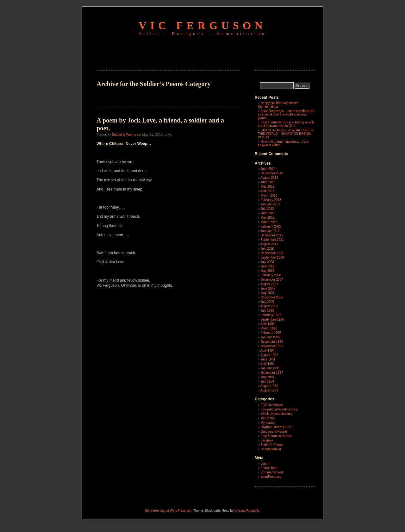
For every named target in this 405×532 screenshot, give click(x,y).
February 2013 (271, 200)
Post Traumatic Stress (276, 436)
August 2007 (269, 284)
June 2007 (268, 288)
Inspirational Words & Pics (279, 409)
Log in (265, 463)
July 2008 (267, 262)
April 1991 (268, 364)
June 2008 (268, 266)
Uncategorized (271, 449)
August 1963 (269, 390)
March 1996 (269, 328)
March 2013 (269, 195)
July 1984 (267, 382)
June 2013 (268, 182)
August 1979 (269, 386)
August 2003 (269, 306)
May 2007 (267, 293)
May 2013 (267, 187)
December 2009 (272, 253)
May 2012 (267, 218)
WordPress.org (271, 477)
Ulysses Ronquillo (247, 511)
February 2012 (271, 226)
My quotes (268, 423)
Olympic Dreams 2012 (276, 427)
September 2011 (272, 240)
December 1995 (272, 342)
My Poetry (268, 418)
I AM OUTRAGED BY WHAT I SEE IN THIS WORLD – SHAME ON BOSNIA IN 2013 (286, 134)
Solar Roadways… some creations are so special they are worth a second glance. (286, 114)
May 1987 (267, 377)
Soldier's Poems (124, 135)
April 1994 (268, 350)
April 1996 (268, 324)
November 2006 (272, 297)
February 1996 (271, 333)
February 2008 (271, 275)
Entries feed (269, 468)
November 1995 (272, 346)
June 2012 (268, 213)
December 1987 (272, 373)
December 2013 (272, 173)
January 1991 (270, 368)
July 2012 (267, 209)
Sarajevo (267, 440)
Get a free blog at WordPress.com (168, 511)
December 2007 (272, 280)
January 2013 (270, 204)
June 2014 (268, 169)
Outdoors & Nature (274, 432)
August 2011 (269, 244)
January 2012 (270, 231)
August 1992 (269, 355)
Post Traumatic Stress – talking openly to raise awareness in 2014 (286, 124)
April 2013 (268, 191)
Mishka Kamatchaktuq (276, 414)
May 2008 (267, 271)
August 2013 (269, 178)
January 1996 (270, 337)
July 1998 (267, 311)
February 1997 (271, 315)
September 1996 (272, 319)
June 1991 (268, 359)
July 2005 (267, 302)
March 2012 (269, 222)
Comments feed (272, 472)
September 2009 (272, 257)
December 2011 (272, 235)
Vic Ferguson (202, 25)
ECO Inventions (271, 405)
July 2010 (267, 249)
